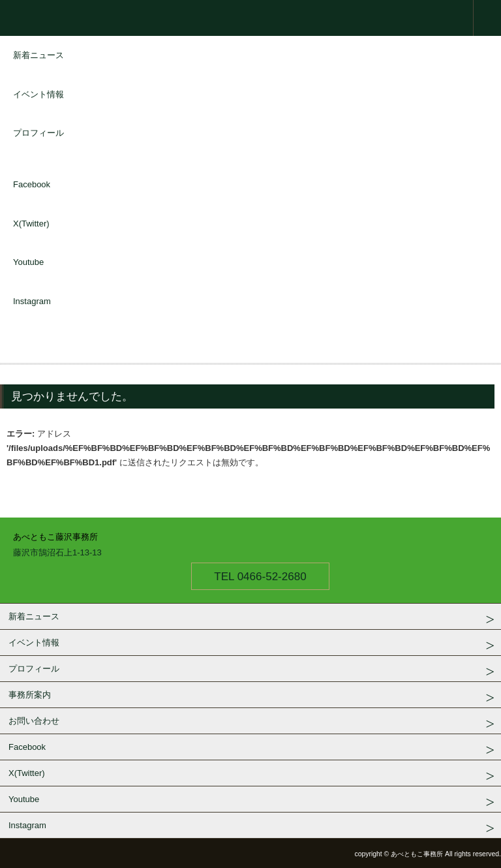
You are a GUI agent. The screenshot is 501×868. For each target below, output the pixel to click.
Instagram (32, 301)
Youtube (28, 262)
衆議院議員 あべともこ (250, 18)
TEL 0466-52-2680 (260, 577)
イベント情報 (38, 94)
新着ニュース (38, 55)
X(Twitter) (31, 224)
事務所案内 (30, 695)
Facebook (32, 184)
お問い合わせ (34, 721)
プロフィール (38, 133)
